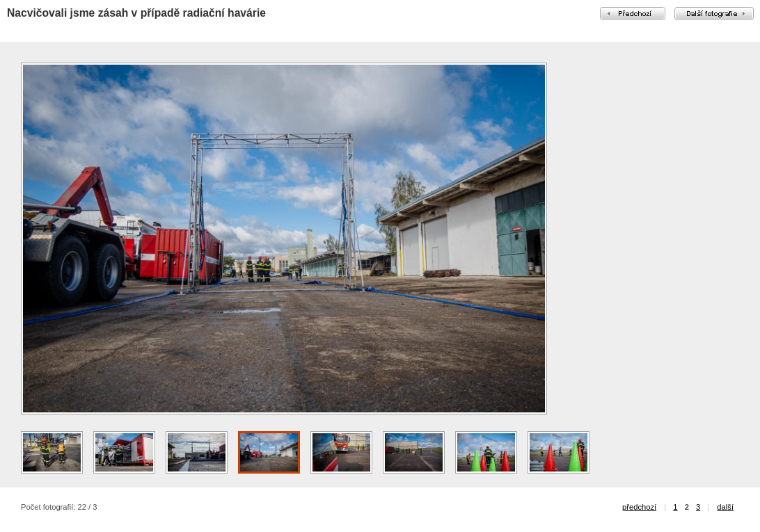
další (725, 507)
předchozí (639, 507)
